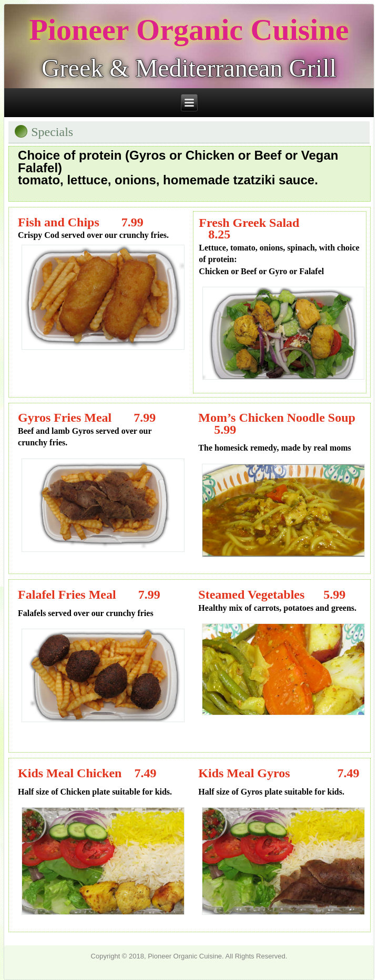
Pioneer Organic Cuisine (189, 30)
